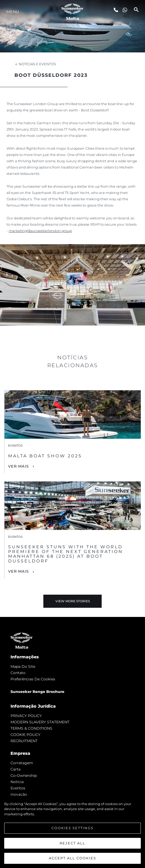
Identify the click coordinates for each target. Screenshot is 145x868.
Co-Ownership (24, 775)
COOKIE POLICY (25, 735)
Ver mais (19, 466)
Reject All (72, 843)
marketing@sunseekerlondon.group (40, 231)
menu (13, 12)
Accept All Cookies (72, 859)
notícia (17, 782)
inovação (19, 794)
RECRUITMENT (24, 741)
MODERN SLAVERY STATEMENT (40, 722)
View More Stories (73, 601)
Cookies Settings (72, 828)
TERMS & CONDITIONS (31, 728)
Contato (18, 673)
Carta (15, 769)
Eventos (18, 788)
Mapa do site (23, 666)
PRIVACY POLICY (26, 716)
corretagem (22, 763)
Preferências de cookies (33, 679)
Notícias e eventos (35, 64)
